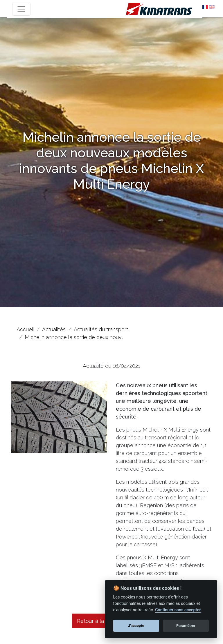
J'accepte (136, 626)
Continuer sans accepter (178, 610)
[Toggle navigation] (21, 9)
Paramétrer (186, 626)
